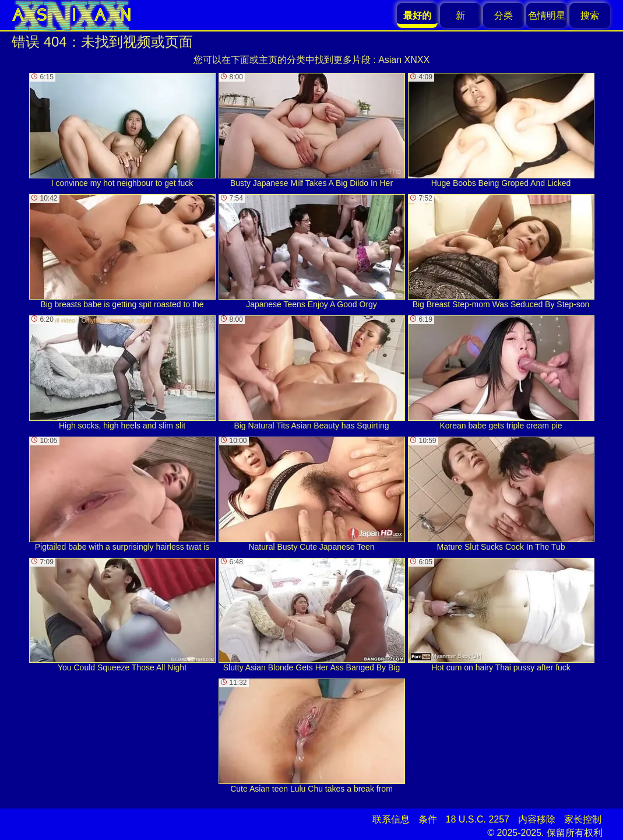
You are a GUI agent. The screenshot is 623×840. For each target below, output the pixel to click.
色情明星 (547, 15)
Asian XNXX (404, 60)
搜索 (590, 15)
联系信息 (391, 819)
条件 (428, 819)
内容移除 (537, 819)
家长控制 (583, 819)
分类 (504, 15)
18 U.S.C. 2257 (478, 819)
